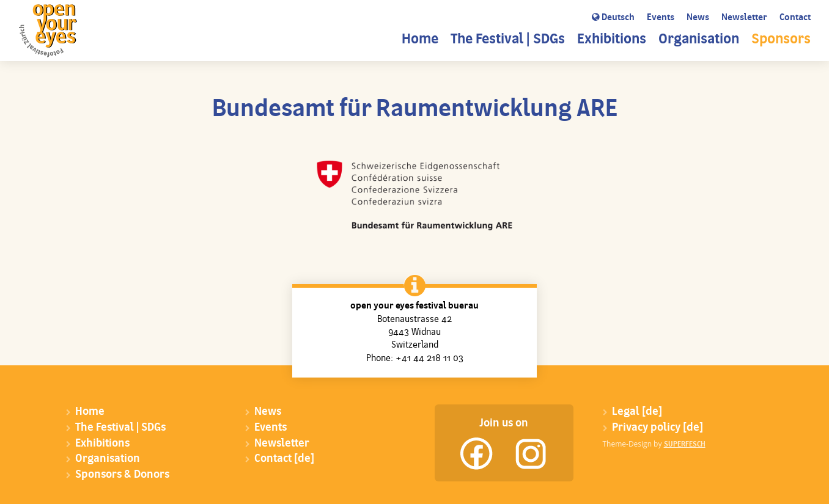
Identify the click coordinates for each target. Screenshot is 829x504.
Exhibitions (612, 40)
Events (661, 18)
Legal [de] (637, 412)
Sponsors (781, 40)
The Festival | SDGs (508, 40)
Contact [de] (284, 459)
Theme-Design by (654, 444)
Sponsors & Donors (122, 475)
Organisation (699, 40)
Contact (795, 18)
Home (420, 40)
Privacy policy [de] (658, 428)
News (698, 18)
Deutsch (613, 18)
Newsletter (744, 18)
